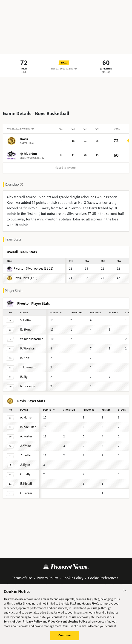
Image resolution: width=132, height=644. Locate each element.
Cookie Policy (73, 578)
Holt (25, 358)
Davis (24, 69)
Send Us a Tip (115, 585)
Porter (26, 436)
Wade (26, 446)
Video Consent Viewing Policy (68, 623)
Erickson (28, 386)
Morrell (27, 417)
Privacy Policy (47, 578)
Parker (26, 493)
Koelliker (28, 427)
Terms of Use (22, 578)
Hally (25, 474)
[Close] (125, 593)
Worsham (28, 348)
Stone (26, 330)
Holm (26, 320)
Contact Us (32, 585)
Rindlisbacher (32, 339)
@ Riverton (106, 69)
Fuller (26, 455)
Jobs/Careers (89, 585)
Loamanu (28, 367)
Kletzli (26, 484)
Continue (65, 637)
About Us (12, 585)
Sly (24, 377)
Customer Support (59, 585)
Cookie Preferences (103, 578)
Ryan (25, 465)
